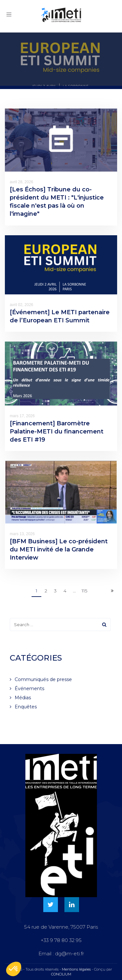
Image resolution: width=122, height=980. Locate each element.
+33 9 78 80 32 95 (61, 940)
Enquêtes (26, 707)
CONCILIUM (61, 974)
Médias (23, 698)
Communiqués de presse (43, 679)
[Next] (112, 591)
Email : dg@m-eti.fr (61, 954)
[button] (14, 969)
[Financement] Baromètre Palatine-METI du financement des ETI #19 (57, 432)
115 (84, 591)
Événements (29, 689)
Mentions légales (76, 969)
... (74, 591)
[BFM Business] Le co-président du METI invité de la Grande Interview (59, 549)
